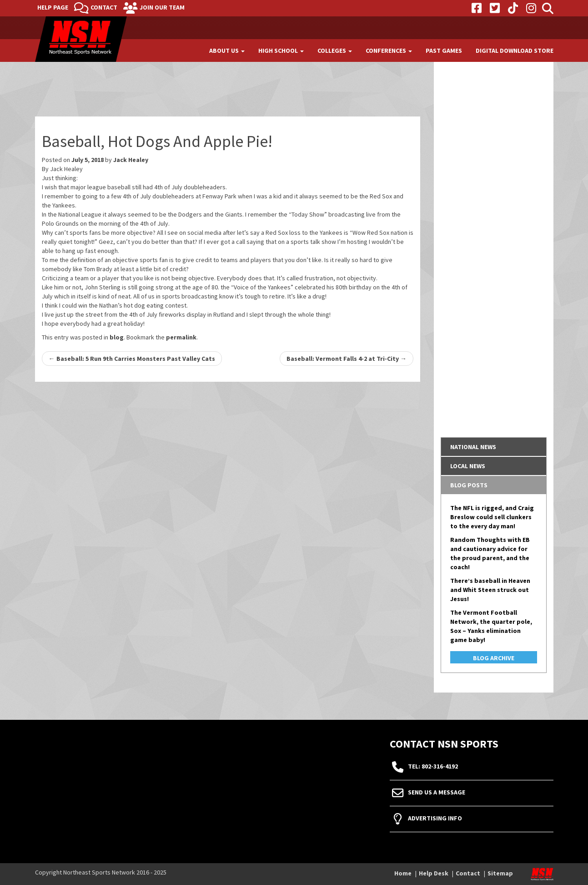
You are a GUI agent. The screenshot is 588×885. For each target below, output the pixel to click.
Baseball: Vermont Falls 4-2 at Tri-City (347, 359)
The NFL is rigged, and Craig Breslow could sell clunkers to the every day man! (492, 517)
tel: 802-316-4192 (433, 767)
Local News (468, 466)
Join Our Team (162, 7)
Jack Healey (131, 160)
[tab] (494, 447)
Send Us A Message (437, 793)
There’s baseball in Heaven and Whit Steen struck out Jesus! (490, 590)
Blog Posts (469, 485)
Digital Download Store (515, 51)
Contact (104, 7)
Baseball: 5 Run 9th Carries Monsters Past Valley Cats (132, 359)
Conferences (389, 51)
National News (473, 447)
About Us (227, 51)
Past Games (444, 51)
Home (403, 873)
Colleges (335, 51)
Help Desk (434, 873)
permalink (181, 337)
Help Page (53, 7)
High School (281, 51)
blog (117, 337)
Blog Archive (494, 658)
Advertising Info (435, 819)
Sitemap (500, 873)
